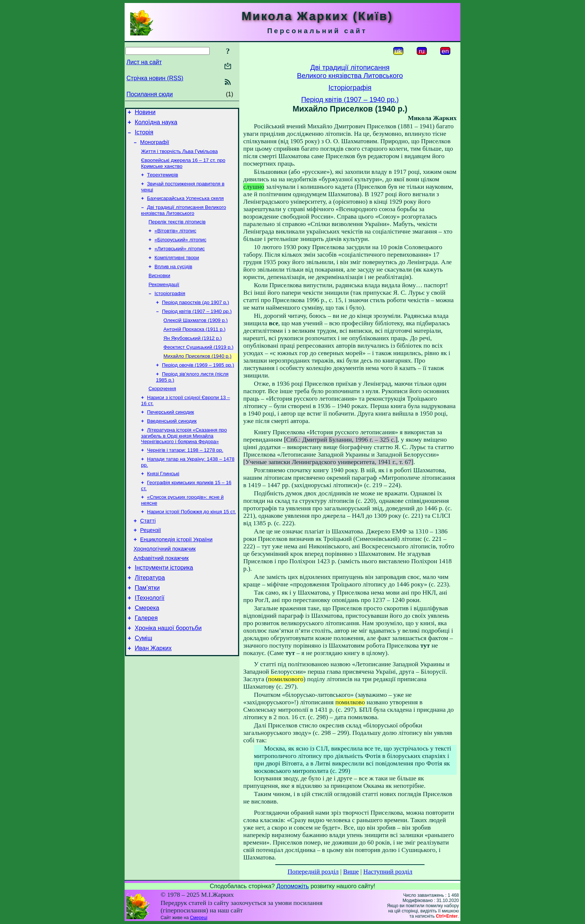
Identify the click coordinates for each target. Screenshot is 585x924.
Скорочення (162, 412)
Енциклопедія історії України (176, 573)
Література (150, 616)
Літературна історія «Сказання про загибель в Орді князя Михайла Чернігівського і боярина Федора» (184, 462)
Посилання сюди (150, 94)
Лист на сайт (144, 62)
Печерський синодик (171, 437)
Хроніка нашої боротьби (168, 672)
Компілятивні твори (177, 270)
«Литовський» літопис (180, 261)
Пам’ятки (147, 627)
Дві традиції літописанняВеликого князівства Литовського (350, 71)
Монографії (155, 147)
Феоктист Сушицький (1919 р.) (198, 367)
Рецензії (151, 563)
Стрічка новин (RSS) (155, 78)
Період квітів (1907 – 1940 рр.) (197, 328)
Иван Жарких (153, 694)
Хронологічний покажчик (165, 584)
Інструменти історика (164, 605)
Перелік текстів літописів (177, 231)
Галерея (146, 661)
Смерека (147, 650)
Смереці (198, 918)
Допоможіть (293, 886)
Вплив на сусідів (173, 280)
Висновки (159, 290)
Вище (351, 872)
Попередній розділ (313, 872)
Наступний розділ (388, 872)
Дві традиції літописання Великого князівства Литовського (184, 219)
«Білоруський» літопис (180, 251)
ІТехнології (150, 638)
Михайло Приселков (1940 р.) (197, 377)
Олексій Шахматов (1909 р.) (195, 338)
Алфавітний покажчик (161, 594)
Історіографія (170, 309)
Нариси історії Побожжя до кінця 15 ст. (191, 542)
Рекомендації (164, 299)
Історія (144, 136)
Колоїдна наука (156, 124)
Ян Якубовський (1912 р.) (193, 358)
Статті (148, 552)
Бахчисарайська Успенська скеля (185, 206)
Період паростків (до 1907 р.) (195, 319)
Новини (145, 113)
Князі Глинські (163, 502)
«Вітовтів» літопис (175, 241)
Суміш (143, 683)
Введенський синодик (172, 446)
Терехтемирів (162, 181)
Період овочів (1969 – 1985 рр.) (198, 387)
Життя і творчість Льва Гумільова (179, 156)
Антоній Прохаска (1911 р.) (195, 348)
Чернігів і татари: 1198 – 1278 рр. (185, 477)
